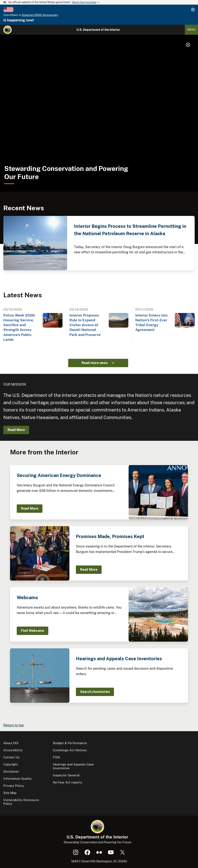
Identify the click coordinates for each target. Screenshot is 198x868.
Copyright (11, 764)
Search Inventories (95, 692)
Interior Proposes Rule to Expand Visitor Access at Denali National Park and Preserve (85, 325)
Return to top (14, 725)
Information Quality (18, 779)
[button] (188, 45)
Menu (191, 30)
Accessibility (13, 750)
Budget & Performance (70, 743)
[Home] (8, 30)
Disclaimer (11, 771)
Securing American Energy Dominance (59, 475)
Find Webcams (33, 631)
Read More (16, 430)
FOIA (57, 757)
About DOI (11, 743)
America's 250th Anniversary (40, 15)
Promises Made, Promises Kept (110, 536)
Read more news (95, 363)
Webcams (27, 597)
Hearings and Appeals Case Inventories (119, 659)
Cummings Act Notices (70, 750)
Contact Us (11, 757)
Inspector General (66, 775)
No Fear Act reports (68, 782)
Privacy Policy (14, 786)
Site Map (10, 793)
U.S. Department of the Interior (98, 30)
